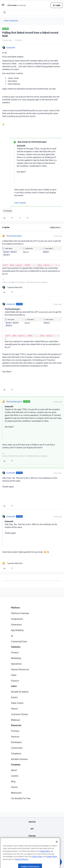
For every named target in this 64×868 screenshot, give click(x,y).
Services (15, 737)
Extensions (16, 625)
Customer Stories (19, 714)
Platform (15, 608)
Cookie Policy (45, 859)
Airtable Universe (19, 759)
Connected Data (19, 641)
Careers (15, 776)
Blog (13, 781)
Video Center (17, 703)
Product (15, 652)
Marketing (16, 658)
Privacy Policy (37, 864)
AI (12, 636)
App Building (17, 630)
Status (14, 787)
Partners (15, 731)
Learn (14, 686)
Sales (14, 675)
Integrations (17, 619)
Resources (16, 725)
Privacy (32, 843)
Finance (15, 681)
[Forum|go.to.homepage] (17, 5)
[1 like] (12, 287)
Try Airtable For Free (21, 798)
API (32, 829)
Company (16, 765)
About (14, 770)
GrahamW (11, 48)
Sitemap (32, 836)
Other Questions (11, 21)
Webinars (16, 720)
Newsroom (16, 793)
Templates (16, 753)
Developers (16, 742)
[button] (3, 6)
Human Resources (20, 669)
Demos (14, 709)
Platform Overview (20, 613)
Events (14, 697)
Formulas (8, 211)
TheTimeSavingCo (14, 236)
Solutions (16, 647)
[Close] (57, 850)
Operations (16, 664)
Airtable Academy (20, 692)
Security (32, 822)
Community (17, 748)
